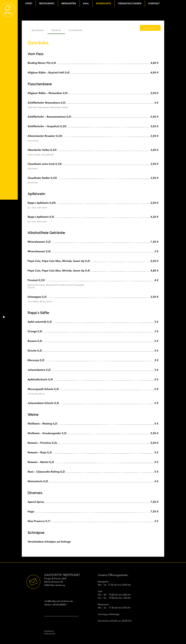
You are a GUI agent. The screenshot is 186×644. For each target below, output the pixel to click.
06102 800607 (60, 605)
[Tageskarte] (150, 28)
